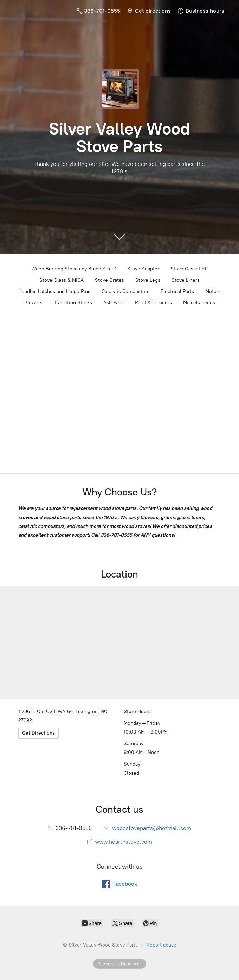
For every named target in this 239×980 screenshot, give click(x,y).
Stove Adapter (143, 269)
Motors (213, 291)
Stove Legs (148, 280)
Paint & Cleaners (153, 303)
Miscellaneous (199, 303)
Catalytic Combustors (125, 291)
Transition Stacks (73, 303)
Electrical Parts (177, 291)
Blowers (33, 303)
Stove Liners (186, 280)
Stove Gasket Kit (189, 269)
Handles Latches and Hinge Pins (54, 291)
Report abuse (162, 945)
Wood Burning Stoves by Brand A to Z (74, 269)
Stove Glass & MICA (62, 280)
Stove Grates (109, 280)
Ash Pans (114, 303)
